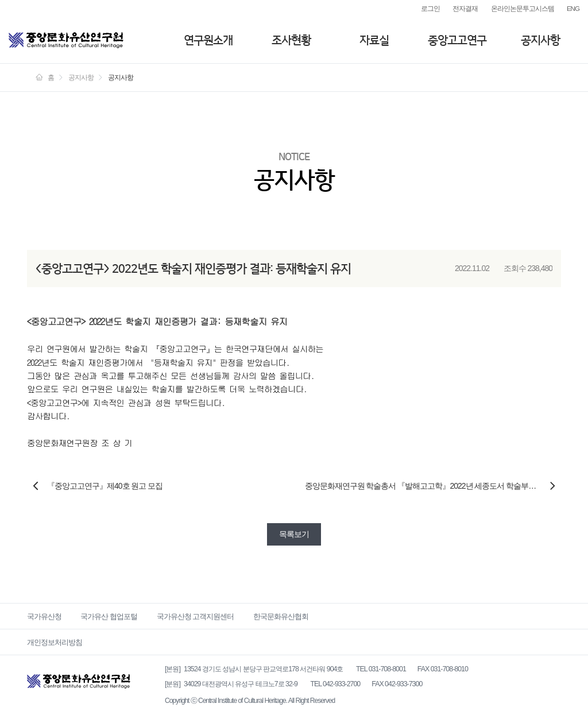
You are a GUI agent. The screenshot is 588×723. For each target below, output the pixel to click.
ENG (573, 8)
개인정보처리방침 (55, 642)
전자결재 (465, 8)
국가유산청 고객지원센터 (196, 616)
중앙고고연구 (457, 40)
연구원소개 (208, 40)
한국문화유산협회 (281, 616)
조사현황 (291, 40)
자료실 (374, 40)
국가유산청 (44, 616)
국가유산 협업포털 (109, 616)
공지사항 (540, 40)
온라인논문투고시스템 (523, 8)
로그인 (430, 8)
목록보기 (294, 534)
